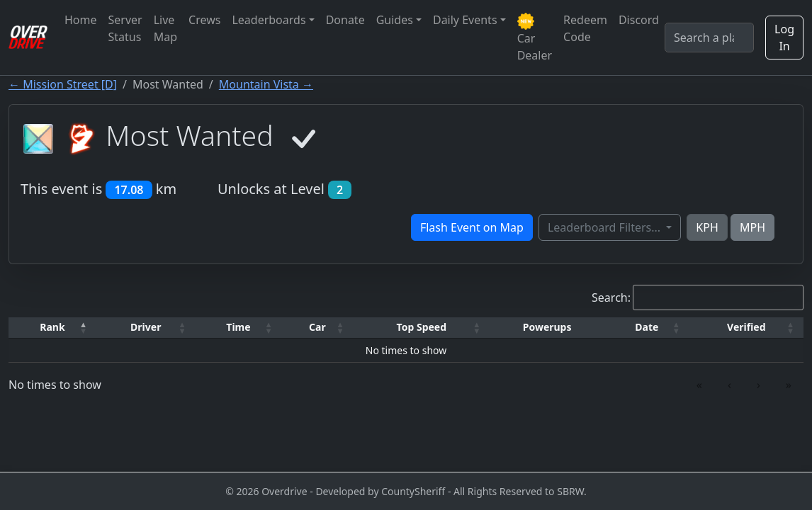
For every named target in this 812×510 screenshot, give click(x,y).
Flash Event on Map (472, 227)
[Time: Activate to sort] (239, 328)
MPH (752, 227)
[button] (52, 328)
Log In (784, 38)
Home (81, 20)
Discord (639, 20)
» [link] (789, 385)
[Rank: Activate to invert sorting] (52, 328)
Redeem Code (585, 28)
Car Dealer (535, 38)
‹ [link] (729, 385)
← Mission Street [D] (63, 84)
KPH (707, 227)
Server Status (125, 28)
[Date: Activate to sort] (647, 328)
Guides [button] (395, 20)
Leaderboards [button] (269, 20)
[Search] (709, 38)
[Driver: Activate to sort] (146, 328)
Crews (204, 20)
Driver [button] (146, 327)
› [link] (759, 385)
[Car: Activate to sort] (317, 328)
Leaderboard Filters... (605, 227)
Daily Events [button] (465, 20)
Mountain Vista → (266, 84)
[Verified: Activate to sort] (746, 328)
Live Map (165, 28)
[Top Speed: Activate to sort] (421, 328)
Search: (611, 297)
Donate (345, 20)
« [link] (699, 385)
